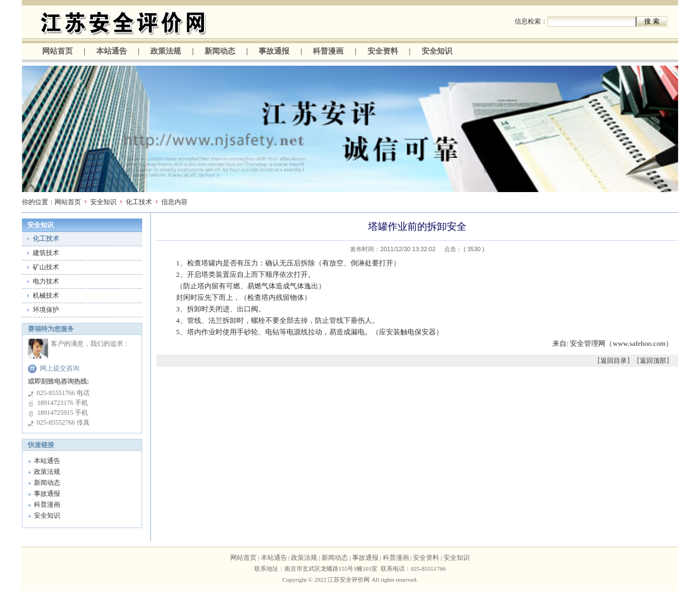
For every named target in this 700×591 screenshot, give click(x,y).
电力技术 (46, 281)
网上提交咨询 (60, 368)
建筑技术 (46, 253)
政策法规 (166, 51)
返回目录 (614, 361)
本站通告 (112, 51)
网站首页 (57, 51)
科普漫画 (328, 51)
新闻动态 (220, 51)
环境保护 (46, 310)
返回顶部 (653, 361)
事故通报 (274, 51)
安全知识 (437, 51)
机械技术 (46, 296)
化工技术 (139, 202)
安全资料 (383, 51)
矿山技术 (46, 267)
